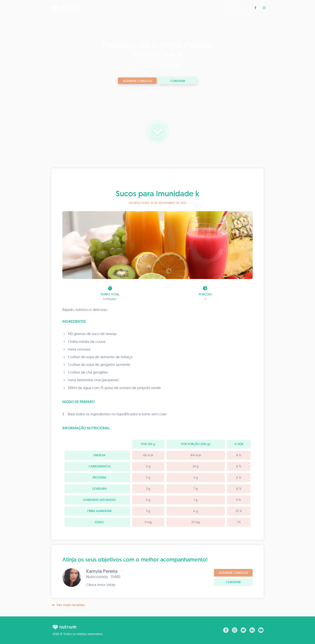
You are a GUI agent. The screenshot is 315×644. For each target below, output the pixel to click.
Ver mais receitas (68, 605)
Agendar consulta (137, 81)
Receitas (236, 8)
